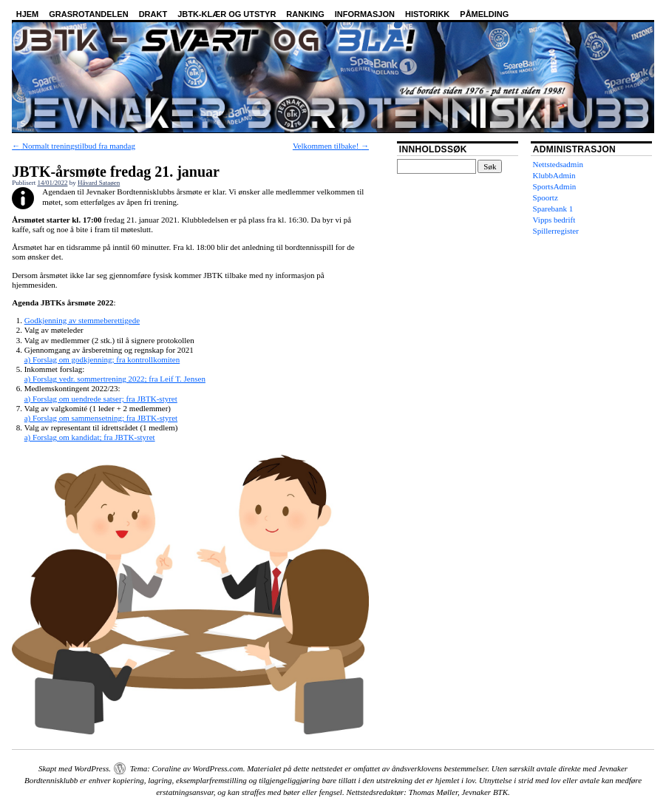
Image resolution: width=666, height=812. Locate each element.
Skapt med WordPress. (75, 768)
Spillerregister (556, 231)
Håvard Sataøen (99, 183)
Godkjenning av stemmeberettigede (82, 320)
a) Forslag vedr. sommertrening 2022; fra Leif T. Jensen (115, 379)
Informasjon (365, 14)
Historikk (427, 14)
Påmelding (484, 14)
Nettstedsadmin (558, 164)
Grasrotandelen (88, 14)
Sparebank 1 (553, 209)
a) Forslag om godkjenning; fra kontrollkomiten (102, 359)
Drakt (153, 14)
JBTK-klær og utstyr (227, 14)
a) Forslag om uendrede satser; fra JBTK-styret (101, 399)
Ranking (305, 14)
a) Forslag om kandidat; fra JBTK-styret (90, 437)
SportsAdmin (555, 186)
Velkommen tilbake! (331, 146)
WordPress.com (218, 768)
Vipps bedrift (554, 220)
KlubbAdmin (554, 175)
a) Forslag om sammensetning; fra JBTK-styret (101, 418)
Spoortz (546, 197)
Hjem (28, 14)
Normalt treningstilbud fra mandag (74, 146)
